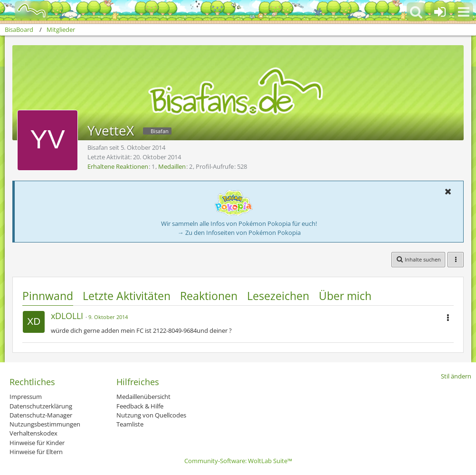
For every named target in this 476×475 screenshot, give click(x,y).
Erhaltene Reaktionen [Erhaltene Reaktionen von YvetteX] (118, 166)
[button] (464, 12)
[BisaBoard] (25, 10)
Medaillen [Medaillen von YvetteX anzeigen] (172, 166)
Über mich (345, 296)
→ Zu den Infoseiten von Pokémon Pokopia (239, 233)
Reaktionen (209, 296)
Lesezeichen (278, 296)
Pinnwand (48, 296)
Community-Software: (238, 461)
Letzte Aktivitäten (127, 296)
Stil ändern (456, 376)
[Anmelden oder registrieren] (440, 12)
